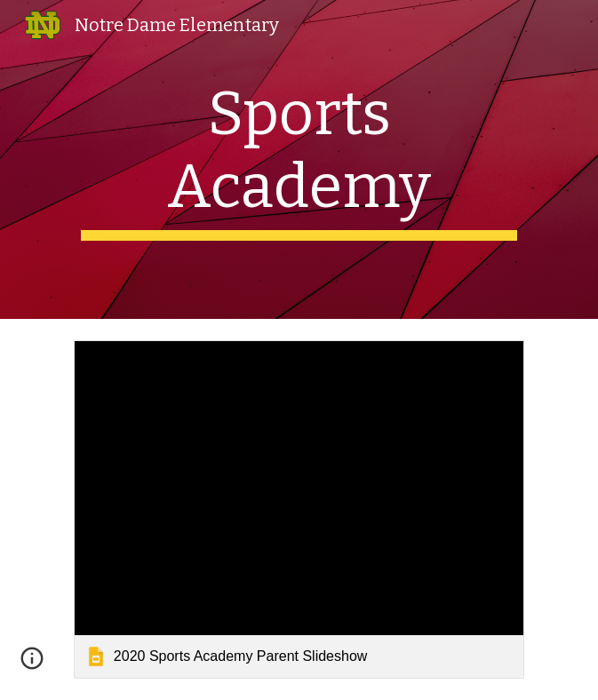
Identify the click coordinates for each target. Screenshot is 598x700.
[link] (299, 509)
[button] (32, 664)
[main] (299, 159)
